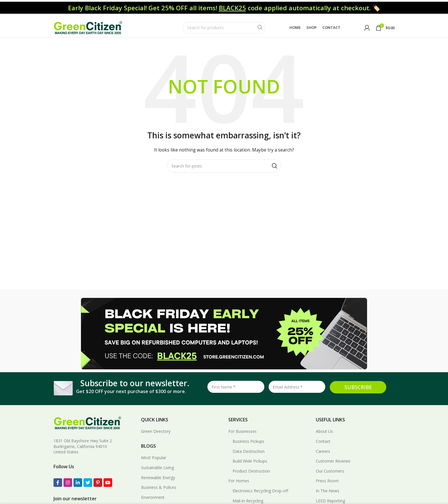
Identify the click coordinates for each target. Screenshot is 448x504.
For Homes (239, 488)
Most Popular (154, 465)
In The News (328, 498)
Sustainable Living (157, 474)
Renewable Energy (158, 484)
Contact (323, 448)
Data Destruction (249, 458)
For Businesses (242, 438)
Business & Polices (159, 494)
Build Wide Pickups (250, 468)
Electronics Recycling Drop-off (260, 498)
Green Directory (156, 438)
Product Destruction (251, 478)
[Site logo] (88, 29)
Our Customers (330, 478)
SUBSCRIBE (358, 394)
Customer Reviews (333, 468)
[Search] (224, 29)
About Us (324, 438)
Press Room (327, 488)
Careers (323, 458)
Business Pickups (248, 448)
